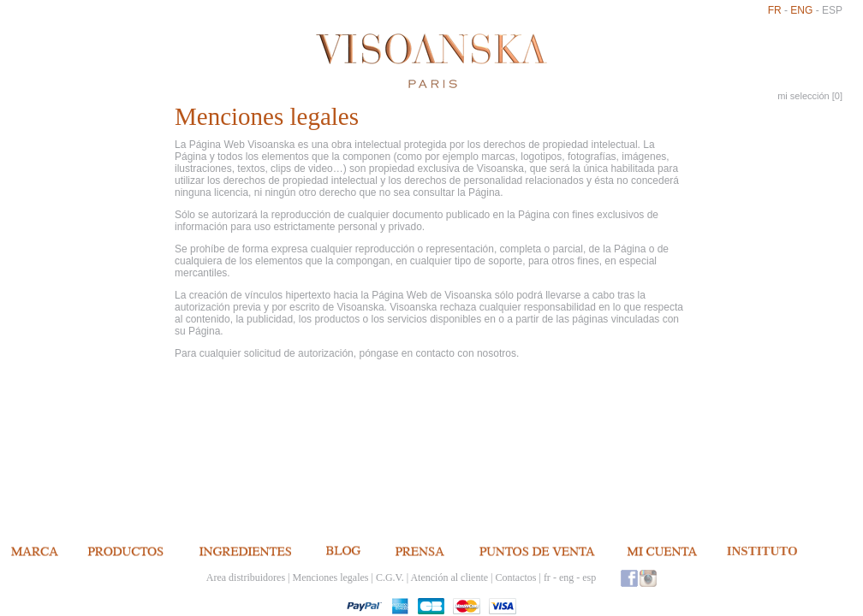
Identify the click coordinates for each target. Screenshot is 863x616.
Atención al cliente (449, 577)
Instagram (648, 578)
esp (832, 10)
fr (775, 10)
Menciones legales (331, 577)
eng (801, 10)
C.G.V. (390, 577)
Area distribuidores (246, 577)
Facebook (629, 578)
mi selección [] (810, 96)
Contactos (515, 577)
